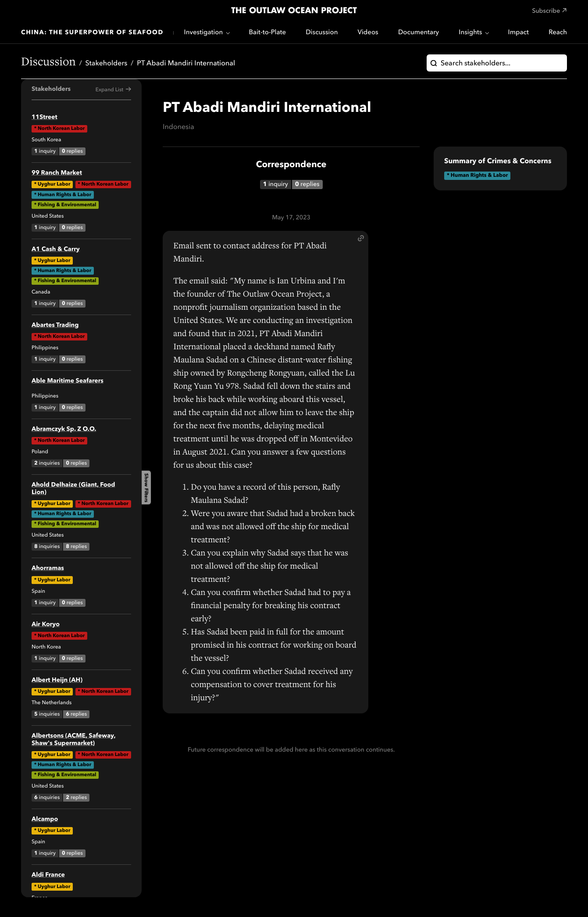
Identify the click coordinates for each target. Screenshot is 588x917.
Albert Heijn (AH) (57, 681)
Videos (368, 33)
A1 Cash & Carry (56, 250)
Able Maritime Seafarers (68, 381)
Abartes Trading (55, 326)
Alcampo (45, 820)
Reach (558, 33)
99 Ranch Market (57, 173)
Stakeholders (107, 64)
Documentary (419, 33)
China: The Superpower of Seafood (92, 33)
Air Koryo (46, 625)
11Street (45, 118)
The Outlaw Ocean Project (294, 11)
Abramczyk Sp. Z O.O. (64, 430)
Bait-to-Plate (267, 33)
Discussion (322, 33)
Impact (519, 33)
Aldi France (48, 875)
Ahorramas (48, 569)
